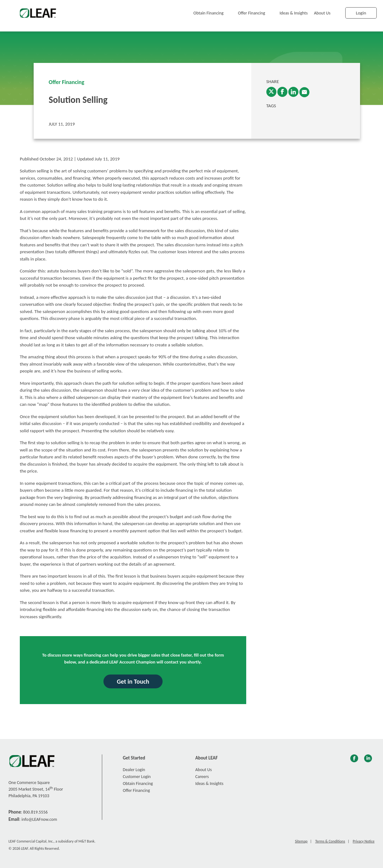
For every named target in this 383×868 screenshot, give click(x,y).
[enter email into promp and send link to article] (304, 92)
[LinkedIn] (293, 92)
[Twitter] (271, 92)
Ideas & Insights (294, 13)
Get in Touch (133, 681)
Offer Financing (252, 13)
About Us (322, 13)
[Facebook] (282, 92)
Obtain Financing (208, 13)
